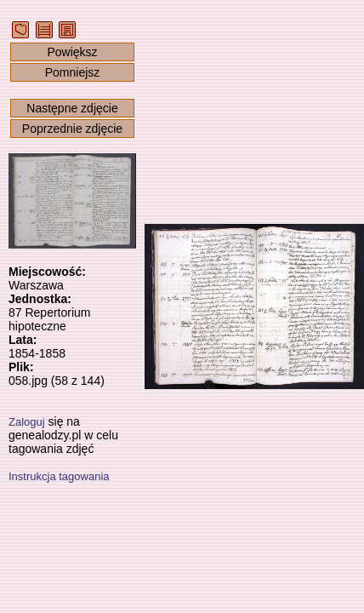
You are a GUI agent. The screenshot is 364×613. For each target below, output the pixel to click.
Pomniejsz (73, 72)
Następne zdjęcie (72, 108)
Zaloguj (27, 422)
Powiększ (72, 52)
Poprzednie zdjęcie (72, 129)
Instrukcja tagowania (59, 476)
